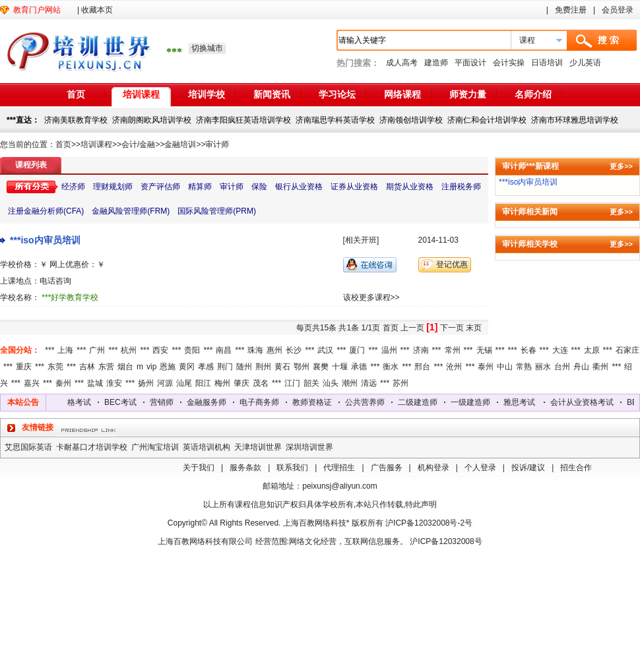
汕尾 (184, 383)
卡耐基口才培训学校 (92, 447)
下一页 (452, 328)
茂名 (261, 383)
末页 (474, 328)
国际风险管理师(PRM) (217, 211)
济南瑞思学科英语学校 (335, 120)
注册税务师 (461, 187)
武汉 (325, 350)
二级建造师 (440, 402)
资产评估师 (160, 187)
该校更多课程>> (371, 297)
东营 (106, 367)
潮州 (350, 383)
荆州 (263, 367)
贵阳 (192, 350)
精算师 (200, 187)
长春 (528, 350)
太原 (592, 350)
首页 (76, 94)
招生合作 (576, 468)
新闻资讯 (272, 94)
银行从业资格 (299, 187)
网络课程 (402, 94)
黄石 (282, 367)
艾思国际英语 (28, 447)
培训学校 (207, 94)
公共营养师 (387, 402)
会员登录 (618, 10)
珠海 (255, 350)
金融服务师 (229, 402)
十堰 (340, 367)
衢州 (600, 367)
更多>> (621, 166)
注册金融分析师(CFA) (46, 211)
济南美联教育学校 (76, 120)
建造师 (436, 63)
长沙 (294, 350)
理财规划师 (113, 187)
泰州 (486, 367)
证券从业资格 (354, 187)
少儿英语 (585, 63)
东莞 (55, 367)
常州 (453, 350)
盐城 (95, 383)
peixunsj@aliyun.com (340, 486)
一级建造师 (493, 402)
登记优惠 (452, 264)
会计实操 (509, 63)
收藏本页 (97, 10)
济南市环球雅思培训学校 (575, 120)
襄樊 (321, 367)
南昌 (224, 350)
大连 (560, 350)
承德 (359, 367)
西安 (160, 350)
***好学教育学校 (70, 297)
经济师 (73, 187)
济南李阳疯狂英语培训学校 (243, 120)
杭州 (129, 350)
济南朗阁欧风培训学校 (152, 120)
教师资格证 (335, 402)
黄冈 (187, 367)
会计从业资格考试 (82, 402)
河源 (165, 383)
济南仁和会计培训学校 (487, 120)
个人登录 (480, 468)
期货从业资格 (410, 187)
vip (151, 367)
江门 (292, 383)
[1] (432, 327)
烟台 (125, 367)
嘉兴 (32, 383)
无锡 (484, 350)
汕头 (331, 383)
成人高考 (402, 63)
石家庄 (627, 350)
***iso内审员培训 (45, 240)
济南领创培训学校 (411, 120)
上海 (65, 350)
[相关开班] (361, 240)
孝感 (206, 367)
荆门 (225, 367)
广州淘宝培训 (155, 447)
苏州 (400, 383)
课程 (527, 40)
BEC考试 (143, 402)
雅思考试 (542, 402)
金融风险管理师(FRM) (131, 211)
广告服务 (387, 468)
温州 (389, 350)
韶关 (311, 383)
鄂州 (302, 367)
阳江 (203, 383)
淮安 (114, 383)
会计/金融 (138, 144)
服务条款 (245, 468)
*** (49, 350)
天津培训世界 (258, 447)
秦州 (63, 383)
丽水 (543, 367)
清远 (369, 383)
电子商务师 (282, 402)
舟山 (581, 367)
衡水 (391, 367)
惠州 (274, 350)
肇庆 (241, 383)
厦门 (357, 350)
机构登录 (433, 468)
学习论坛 (337, 94)
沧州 (454, 367)
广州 (97, 350)
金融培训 (180, 144)
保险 (259, 187)
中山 (505, 367)
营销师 (184, 402)
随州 (244, 367)
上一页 (412, 328)
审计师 (217, 144)
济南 (421, 350)
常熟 (524, 367)
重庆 (24, 367)
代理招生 (339, 468)
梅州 (222, 383)
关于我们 (199, 468)
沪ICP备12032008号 (446, 541)
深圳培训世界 (309, 447)
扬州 (146, 383)
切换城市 (207, 48)
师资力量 (468, 94)
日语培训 (547, 63)
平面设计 (470, 63)
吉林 (87, 367)
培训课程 (141, 94)
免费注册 (571, 10)
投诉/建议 (528, 468)
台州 (562, 367)
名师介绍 (533, 94)
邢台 (422, 367)
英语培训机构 (207, 447)
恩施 (168, 367)
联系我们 (292, 468)
